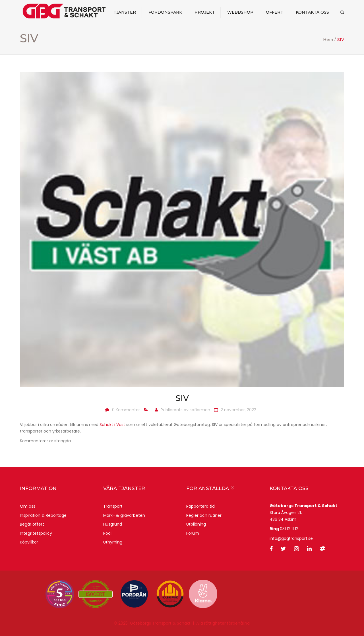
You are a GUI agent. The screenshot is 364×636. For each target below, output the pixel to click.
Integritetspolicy (36, 533)
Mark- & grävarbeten (124, 515)
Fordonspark (165, 13)
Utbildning (196, 524)
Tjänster (125, 13)
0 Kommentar (126, 410)
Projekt (205, 13)
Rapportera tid (200, 506)
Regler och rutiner (204, 515)
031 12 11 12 (289, 529)
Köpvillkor (29, 542)
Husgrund (113, 524)
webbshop (240, 13)
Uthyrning (113, 542)
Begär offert (32, 524)
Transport (113, 506)
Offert (275, 13)
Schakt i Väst (112, 425)
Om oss (28, 506)
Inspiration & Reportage (43, 515)
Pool (107, 533)
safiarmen (200, 410)
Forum (193, 533)
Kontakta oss (312, 13)
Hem (328, 40)
